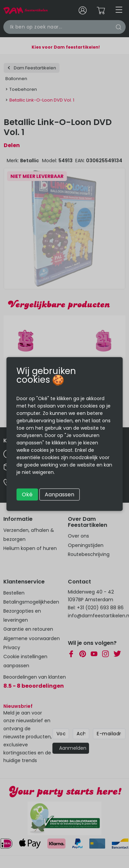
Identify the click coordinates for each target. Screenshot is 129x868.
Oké (27, 494)
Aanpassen (59, 494)
